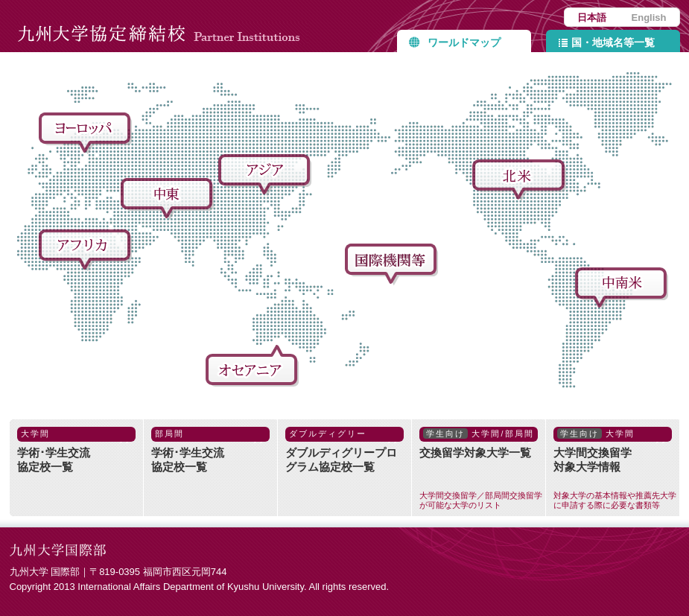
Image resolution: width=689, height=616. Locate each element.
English (649, 18)
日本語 (592, 18)
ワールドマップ (464, 42)
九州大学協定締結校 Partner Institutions (162, 26)
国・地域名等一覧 (613, 42)
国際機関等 (393, 265)
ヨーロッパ (87, 134)
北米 (521, 181)
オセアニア (254, 366)
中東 (169, 200)
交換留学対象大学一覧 (482, 469)
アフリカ (87, 251)
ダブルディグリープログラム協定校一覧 (344, 450)
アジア (267, 176)
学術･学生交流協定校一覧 (76, 450)
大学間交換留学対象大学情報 (616, 469)
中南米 (623, 289)
